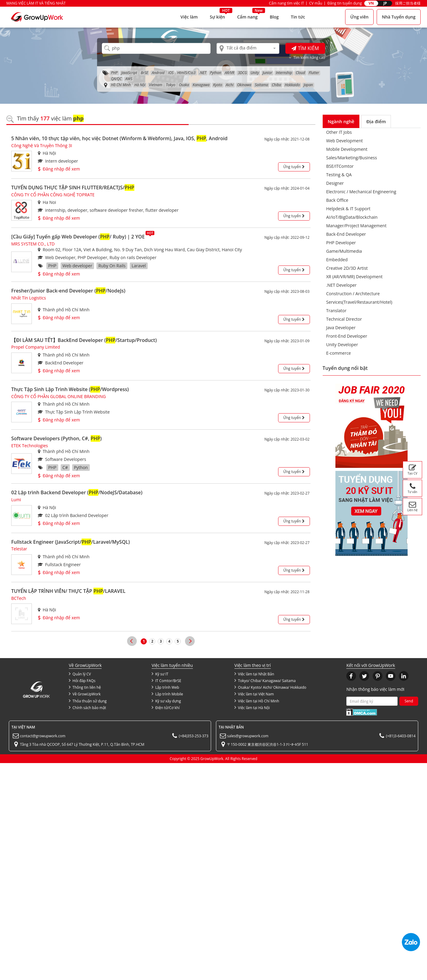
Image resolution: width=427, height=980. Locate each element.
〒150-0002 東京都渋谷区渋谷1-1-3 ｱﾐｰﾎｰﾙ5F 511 (268, 744)
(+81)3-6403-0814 (401, 736)
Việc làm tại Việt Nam (254, 694)
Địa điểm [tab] (376, 121)
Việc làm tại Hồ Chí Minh (257, 701)
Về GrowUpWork (85, 694)
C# (65, 467)
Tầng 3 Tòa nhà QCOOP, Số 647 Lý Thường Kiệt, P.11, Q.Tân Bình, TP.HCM (82, 744)
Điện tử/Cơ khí (166, 708)
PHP (52, 266)
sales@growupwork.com (248, 736)
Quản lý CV (80, 674)
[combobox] (248, 48)
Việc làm (189, 17)
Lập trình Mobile (167, 694)
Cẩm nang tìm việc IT (287, 3)
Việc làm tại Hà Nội (252, 708)
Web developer (77, 266)
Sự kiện (217, 17)
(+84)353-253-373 (194, 736)
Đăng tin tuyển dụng (345, 3)
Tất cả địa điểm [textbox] (242, 48)
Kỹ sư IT (160, 674)
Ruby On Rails (112, 266)
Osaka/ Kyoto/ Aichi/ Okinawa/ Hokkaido (270, 687)
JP (385, 3)
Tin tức (298, 17)
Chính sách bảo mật (87, 708)
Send (409, 701)
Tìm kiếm (305, 48)
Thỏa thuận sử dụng (88, 701)
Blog (274, 17)
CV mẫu (316, 3)
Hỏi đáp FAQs (82, 681)
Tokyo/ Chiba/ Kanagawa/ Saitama (265, 681)
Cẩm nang (247, 17)
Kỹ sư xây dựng (166, 701)
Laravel (139, 266)
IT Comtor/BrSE (166, 681)
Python (81, 467)
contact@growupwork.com (43, 736)
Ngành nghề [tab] (341, 121)
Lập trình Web (165, 687)
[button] (351, 676)
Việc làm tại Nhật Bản (254, 674)
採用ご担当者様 (408, 3)
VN (371, 3)
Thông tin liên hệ (85, 687)
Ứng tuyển (294, 167)
